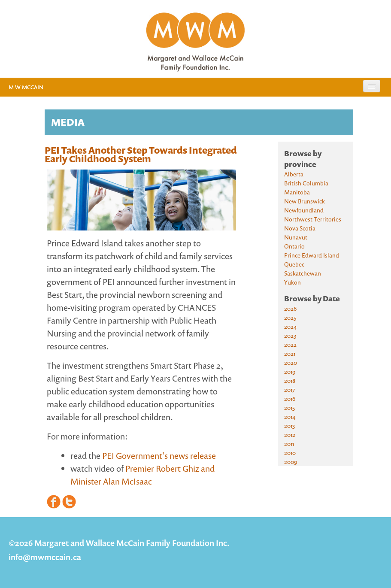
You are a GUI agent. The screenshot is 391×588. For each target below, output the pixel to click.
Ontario (294, 246)
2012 (290, 435)
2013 (289, 426)
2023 (290, 335)
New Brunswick (305, 201)
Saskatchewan (303, 273)
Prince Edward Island (312, 255)
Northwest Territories (313, 219)
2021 (290, 353)
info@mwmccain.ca (45, 557)
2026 (290, 308)
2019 (290, 371)
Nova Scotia (300, 228)
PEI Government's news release (159, 456)
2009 (291, 462)
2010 (290, 453)
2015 (289, 408)
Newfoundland (304, 210)
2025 (290, 317)
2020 (291, 362)
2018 (290, 380)
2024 (290, 326)
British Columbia (306, 183)
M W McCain (26, 87)
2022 (290, 344)
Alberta (294, 174)
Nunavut (296, 237)
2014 (290, 417)
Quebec (294, 264)
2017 (289, 389)
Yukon (292, 282)
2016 (290, 399)
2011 (289, 444)
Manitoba (297, 192)
